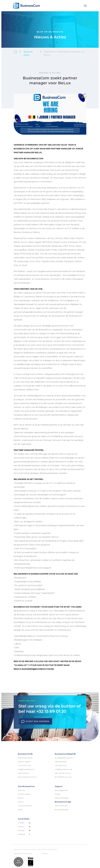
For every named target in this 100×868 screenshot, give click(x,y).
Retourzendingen (62, 798)
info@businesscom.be (63, 769)
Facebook (24, 834)
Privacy (45, 853)
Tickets (57, 794)
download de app (62, 809)
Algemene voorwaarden (23, 853)
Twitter (24, 827)
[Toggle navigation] (85, 6)
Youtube (24, 830)
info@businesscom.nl (26, 769)
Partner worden (24, 794)
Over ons (21, 790)
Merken (21, 798)
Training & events (25, 806)
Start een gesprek (35, 722)
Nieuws (21, 802)
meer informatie (61, 806)
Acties (20, 809)
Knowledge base (61, 790)
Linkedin (24, 823)
